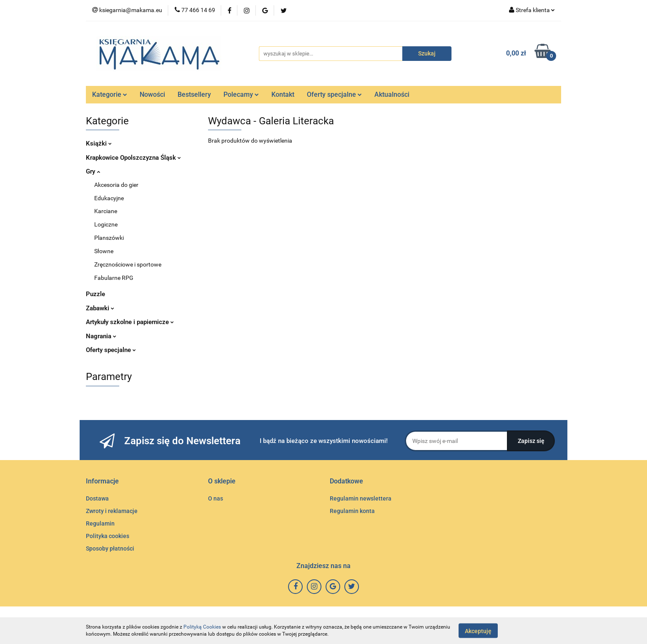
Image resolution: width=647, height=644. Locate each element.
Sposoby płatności (110, 548)
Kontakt (283, 94)
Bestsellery (194, 94)
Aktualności (392, 94)
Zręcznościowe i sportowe (128, 264)
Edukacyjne (109, 198)
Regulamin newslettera (361, 498)
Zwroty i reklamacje (112, 511)
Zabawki (100, 308)
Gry (93, 171)
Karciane (106, 211)
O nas (216, 498)
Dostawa (97, 498)
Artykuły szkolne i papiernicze (130, 322)
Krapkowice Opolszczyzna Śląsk (133, 158)
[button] (102, 482)
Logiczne (106, 224)
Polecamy (241, 94)
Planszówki (109, 238)
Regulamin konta (352, 511)
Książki (99, 143)
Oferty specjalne (334, 94)
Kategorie (110, 94)
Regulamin (100, 523)
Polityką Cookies (202, 627)
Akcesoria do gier (116, 185)
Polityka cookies (108, 536)
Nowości (152, 94)
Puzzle (95, 294)
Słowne (104, 251)
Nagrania (101, 336)
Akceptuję (478, 631)
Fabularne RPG (114, 278)
